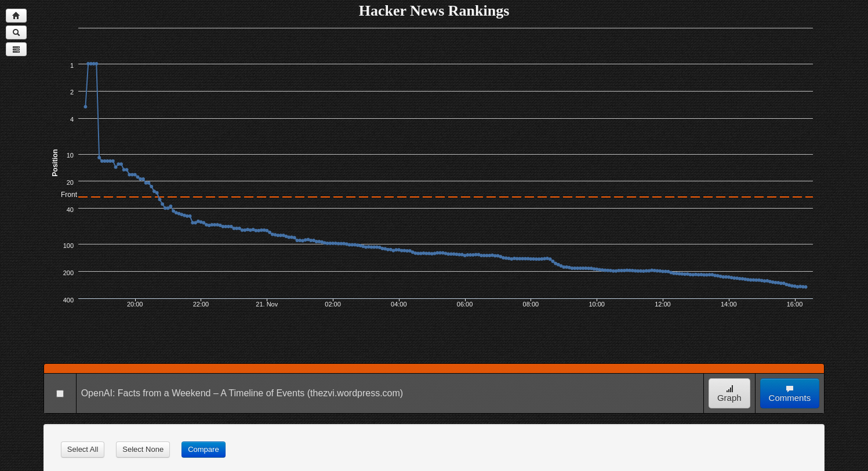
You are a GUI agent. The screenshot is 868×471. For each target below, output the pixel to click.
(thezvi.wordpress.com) (355, 393)
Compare (203, 449)
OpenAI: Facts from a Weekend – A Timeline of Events (193, 393)
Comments (790, 394)
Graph (729, 394)
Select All (83, 449)
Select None (143, 449)
